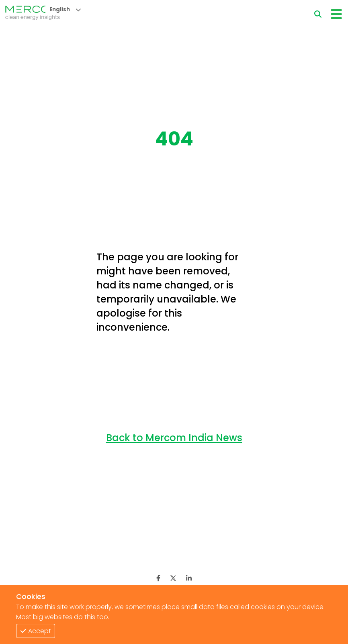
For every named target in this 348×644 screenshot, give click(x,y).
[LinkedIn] (189, 578)
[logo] (33, 14)
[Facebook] (158, 578)
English (60, 9)
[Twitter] (173, 578)
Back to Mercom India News (174, 438)
